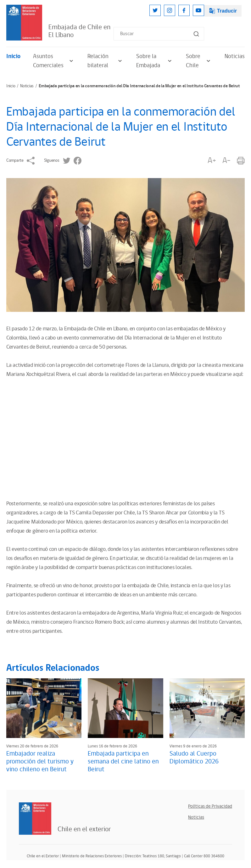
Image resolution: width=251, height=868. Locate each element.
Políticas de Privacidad (210, 806)
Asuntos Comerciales (54, 61)
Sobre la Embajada (155, 61)
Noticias (235, 56)
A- (226, 161)
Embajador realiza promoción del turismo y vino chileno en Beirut (40, 762)
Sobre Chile (199, 61)
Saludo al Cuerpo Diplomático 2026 (194, 758)
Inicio (13, 56)
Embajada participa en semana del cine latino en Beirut (123, 762)
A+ (212, 161)
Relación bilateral (105, 61)
